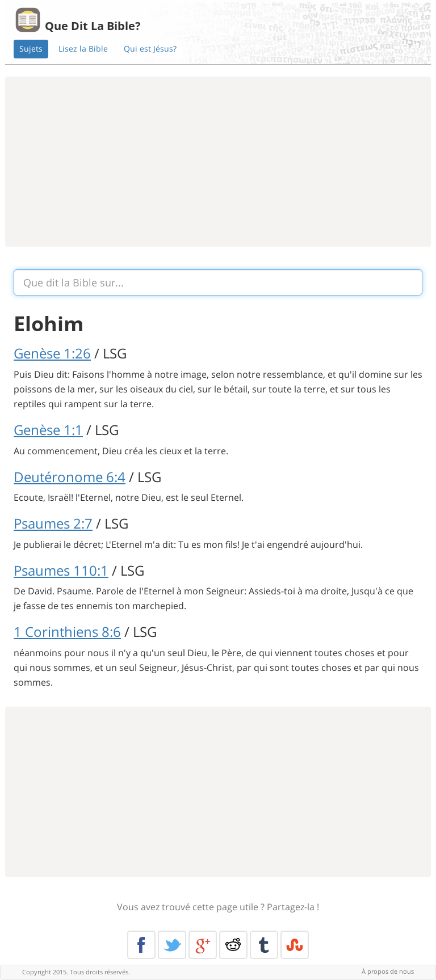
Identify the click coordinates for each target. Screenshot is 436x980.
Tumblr (264, 945)
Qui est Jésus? (150, 48)
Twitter (172, 945)
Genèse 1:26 (52, 353)
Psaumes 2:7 (53, 523)
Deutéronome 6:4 (70, 477)
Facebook (141, 945)
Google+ (203, 945)
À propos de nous (388, 971)
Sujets (31, 48)
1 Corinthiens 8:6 (67, 631)
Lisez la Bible (83, 48)
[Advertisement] (218, 162)
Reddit (233, 945)
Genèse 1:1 (48, 430)
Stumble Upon (295, 945)
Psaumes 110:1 (61, 570)
